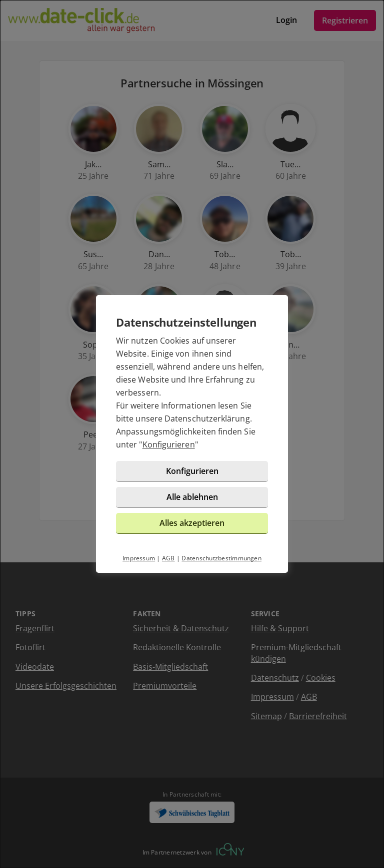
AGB (168, 558)
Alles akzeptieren (192, 523)
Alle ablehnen (192, 497)
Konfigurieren (169, 444)
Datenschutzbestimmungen (221, 558)
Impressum (139, 558)
